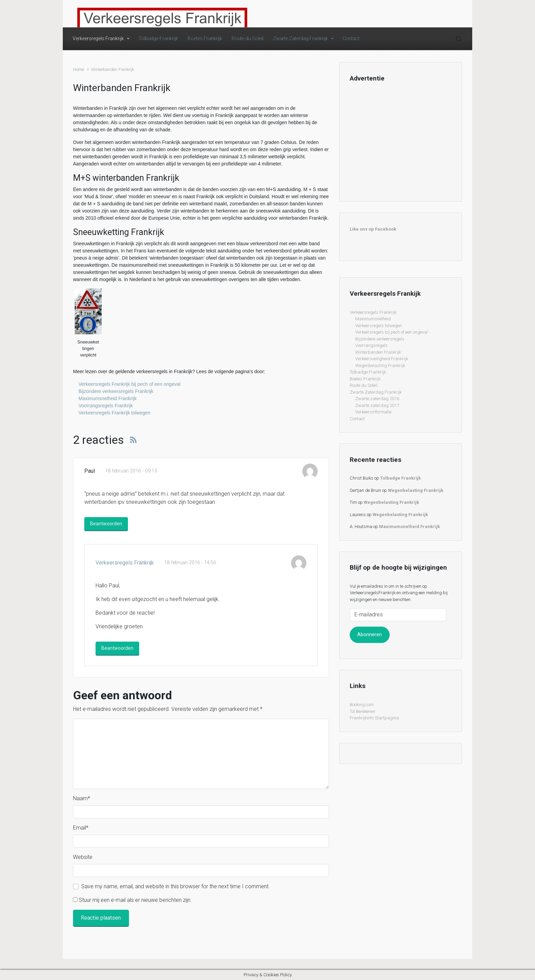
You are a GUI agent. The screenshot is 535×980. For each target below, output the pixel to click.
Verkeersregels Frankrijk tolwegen (114, 413)
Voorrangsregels (371, 345)
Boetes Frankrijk (205, 39)
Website (83, 857)
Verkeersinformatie (373, 412)
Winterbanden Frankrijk (378, 352)
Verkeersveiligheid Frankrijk (382, 359)
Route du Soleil (248, 39)
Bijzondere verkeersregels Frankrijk (116, 391)
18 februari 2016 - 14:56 (190, 563)
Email (81, 828)
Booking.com (362, 705)
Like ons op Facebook (373, 229)
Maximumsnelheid (373, 319)
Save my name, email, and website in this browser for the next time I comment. (176, 886)
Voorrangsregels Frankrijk (106, 406)
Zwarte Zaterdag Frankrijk (300, 39)
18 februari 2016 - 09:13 (131, 471)
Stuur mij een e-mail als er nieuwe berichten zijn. (135, 900)
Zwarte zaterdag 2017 (377, 405)
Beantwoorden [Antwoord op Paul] (106, 524)
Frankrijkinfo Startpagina (374, 718)
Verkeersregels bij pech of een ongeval (392, 332)
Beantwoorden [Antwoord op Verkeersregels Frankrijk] (117, 648)
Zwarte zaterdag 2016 (377, 399)
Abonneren (370, 634)
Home (78, 69)
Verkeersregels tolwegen (379, 326)
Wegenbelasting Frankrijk (380, 365)
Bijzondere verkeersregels (380, 339)
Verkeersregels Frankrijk (98, 39)
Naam (82, 798)
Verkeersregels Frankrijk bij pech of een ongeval (129, 384)
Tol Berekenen (363, 711)
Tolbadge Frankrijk (158, 39)
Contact (351, 39)
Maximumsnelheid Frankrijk (107, 398)
